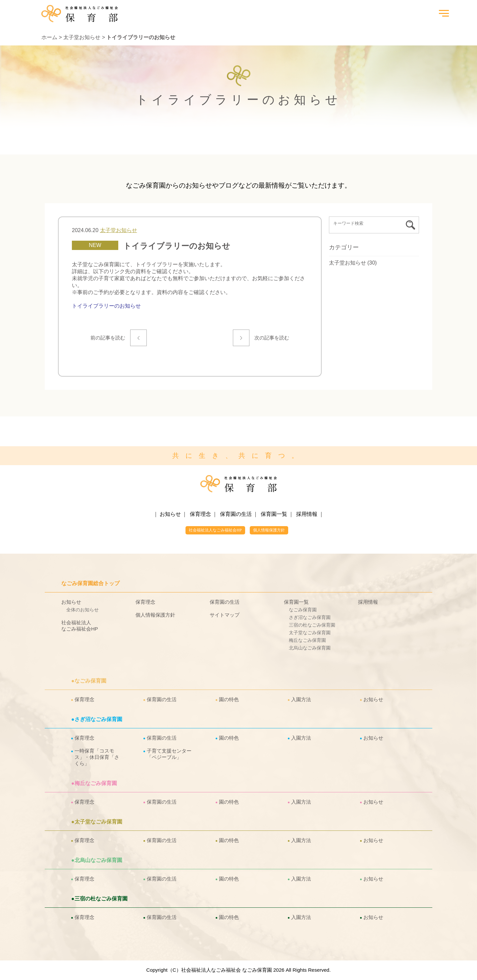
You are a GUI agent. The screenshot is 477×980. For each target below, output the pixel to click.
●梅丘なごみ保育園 (94, 783)
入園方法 (301, 699)
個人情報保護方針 (269, 530)
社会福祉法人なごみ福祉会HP (215, 530)
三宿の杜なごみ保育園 (312, 625)
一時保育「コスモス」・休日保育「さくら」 (97, 757)
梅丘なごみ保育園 (307, 640)
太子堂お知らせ (82, 37)
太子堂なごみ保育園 (310, 633)
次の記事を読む (271, 338)
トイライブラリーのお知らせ (106, 306)
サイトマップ (225, 615)
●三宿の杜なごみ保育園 (99, 899)
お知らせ (170, 514)
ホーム (49, 37)
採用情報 (307, 514)
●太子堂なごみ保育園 (97, 822)
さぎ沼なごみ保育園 (310, 617)
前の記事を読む (109, 338)
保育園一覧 (274, 514)
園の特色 (229, 699)
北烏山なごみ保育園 (310, 648)
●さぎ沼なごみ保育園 (97, 719)
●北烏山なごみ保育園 (97, 860)
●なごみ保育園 (89, 681)
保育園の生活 (236, 514)
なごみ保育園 (303, 610)
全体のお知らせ (82, 610)
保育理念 (200, 514)
